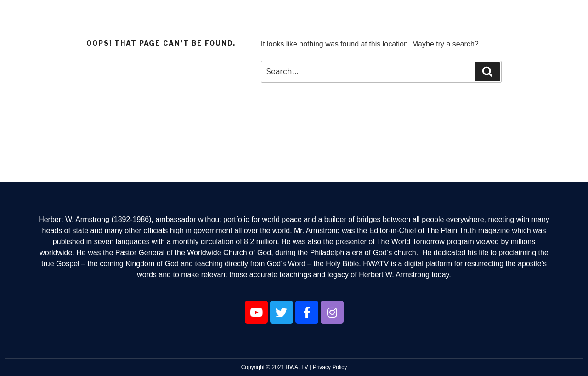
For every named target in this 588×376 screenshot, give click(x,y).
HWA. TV (297, 367)
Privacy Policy (330, 367)
